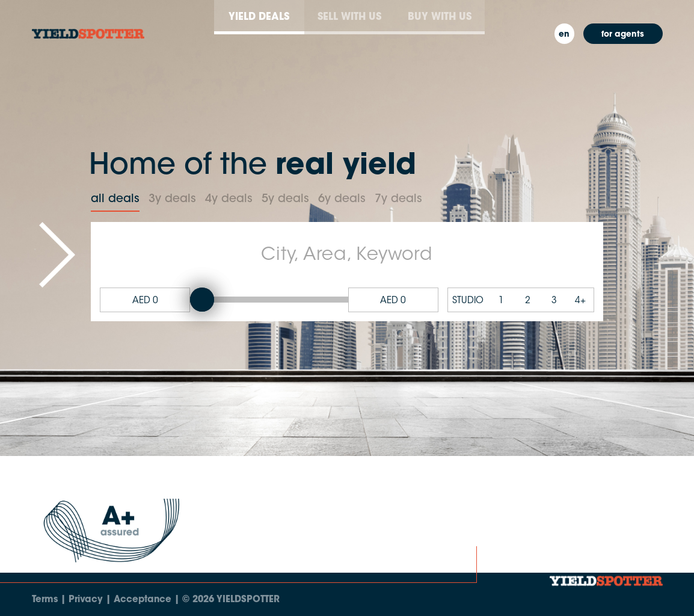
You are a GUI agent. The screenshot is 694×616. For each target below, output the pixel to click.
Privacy (86, 600)
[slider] (202, 300)
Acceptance (143, 600)
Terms (45, 600)
